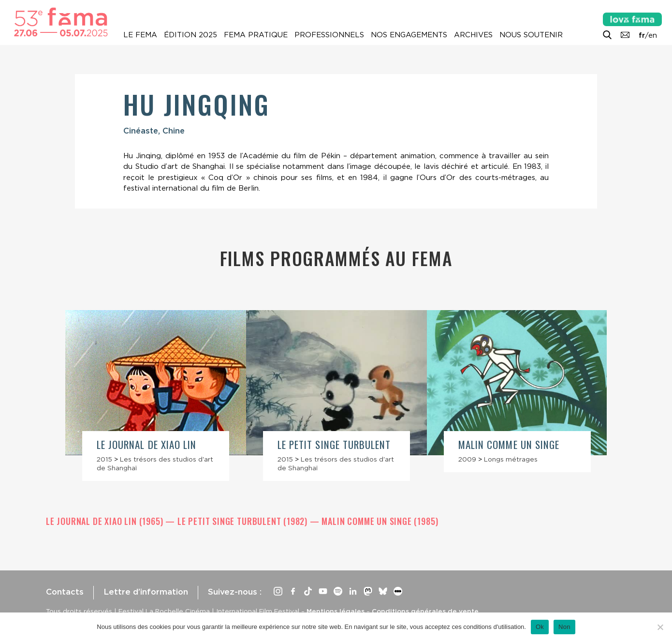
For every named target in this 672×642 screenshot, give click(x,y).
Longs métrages (511, 459)
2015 (104, 459)
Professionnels (329, 35)
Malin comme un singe (509, 444)
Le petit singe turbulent (334, 444)
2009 (467, 459)
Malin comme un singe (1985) (380, 521)
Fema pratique (256, 35)
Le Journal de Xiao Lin (146, 444)
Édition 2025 (190, 35)
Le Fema (140, 35)
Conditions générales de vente (425, 611)
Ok (540, 627)
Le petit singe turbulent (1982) (244, 521)
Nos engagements (409, 35)
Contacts (65, 592)
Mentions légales (336, 611)
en (653, 35)
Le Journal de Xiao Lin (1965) (106, 521)
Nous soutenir (531, 35)
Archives (473, 35)
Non (564, 627)
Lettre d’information (146, 592)
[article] (156, 396)
